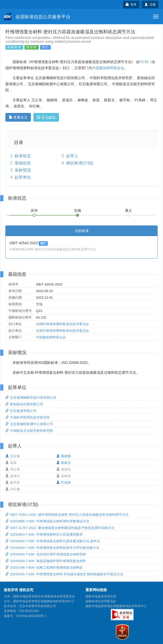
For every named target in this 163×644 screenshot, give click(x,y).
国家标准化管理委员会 (101, 601)
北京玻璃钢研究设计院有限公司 (31, 398)
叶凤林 (64, 483)
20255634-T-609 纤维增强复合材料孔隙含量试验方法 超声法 (53, 541)
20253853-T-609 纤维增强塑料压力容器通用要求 (44, 534)
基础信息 (23, 163)
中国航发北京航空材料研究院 (29, 431)
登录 (131, 5)
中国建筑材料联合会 (108, 68)
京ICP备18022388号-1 (31, 616)
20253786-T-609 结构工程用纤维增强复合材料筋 (44, 568)
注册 (150, 5)
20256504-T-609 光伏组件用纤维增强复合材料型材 (46, 554)
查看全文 (18, 117)
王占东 (13, 456)
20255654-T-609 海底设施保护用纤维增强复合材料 (46, 561)
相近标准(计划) (80, 163)
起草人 (72, 156)
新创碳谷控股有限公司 (24, 404)
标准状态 (23, 156)
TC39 (144, 62)
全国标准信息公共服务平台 (37, 17)
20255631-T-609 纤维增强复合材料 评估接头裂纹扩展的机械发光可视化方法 (64, 574)
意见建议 (46, 117)
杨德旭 (64, 456)
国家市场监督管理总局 (101, 596)
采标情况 (23, 170)
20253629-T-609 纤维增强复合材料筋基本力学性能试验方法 (52, 548)
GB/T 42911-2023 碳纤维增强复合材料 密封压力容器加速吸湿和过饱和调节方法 (67, 515)
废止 (129, 210)
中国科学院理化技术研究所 (28, 417)
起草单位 (23, 177)
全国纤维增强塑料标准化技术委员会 (62, 324)
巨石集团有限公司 (21, 411)
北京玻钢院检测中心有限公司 (29, 424)
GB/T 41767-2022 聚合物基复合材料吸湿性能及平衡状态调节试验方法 (60, 528)
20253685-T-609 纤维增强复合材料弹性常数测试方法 (47, 521)
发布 (34, 210)
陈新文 (64, 463)
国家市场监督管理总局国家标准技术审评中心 (116, 606)
